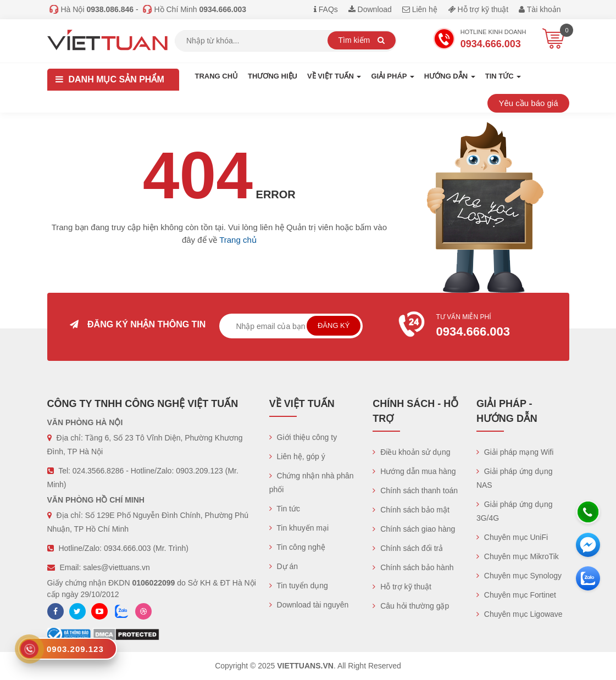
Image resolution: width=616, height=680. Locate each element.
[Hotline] (588, 512)
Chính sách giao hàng (414, 529)
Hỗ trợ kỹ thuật (478, 9)
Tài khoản (540, 9)
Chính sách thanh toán (415, 491)
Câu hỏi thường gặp (411, 606)
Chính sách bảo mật (411, 510)
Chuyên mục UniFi (512, 537)
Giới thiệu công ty (303, 437)
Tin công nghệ (297, 547)
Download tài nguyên (309, 605)
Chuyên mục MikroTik (518, 556)
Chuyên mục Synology (519, 576)
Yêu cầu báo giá (528, 103)
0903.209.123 (199, 471)
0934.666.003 (127, 548)
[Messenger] (588, 545)
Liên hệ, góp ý (297, 456)
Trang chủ (217, 76)
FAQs (326, 9)
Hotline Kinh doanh (480, 40)
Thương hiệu (273, 76)
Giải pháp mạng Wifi (515, 452)
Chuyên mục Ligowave (520, 614)
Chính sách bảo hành (413, 567)
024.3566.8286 (98, 471)
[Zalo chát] (588, 578)
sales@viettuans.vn (116, 567)
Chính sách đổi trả (408, 548)
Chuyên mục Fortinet (516, 595)
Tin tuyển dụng (299, 586)
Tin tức (285, 509)
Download (370, 9)
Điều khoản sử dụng (411, 452)
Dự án (284, 566)
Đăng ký (334, 325)
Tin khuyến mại (299, 528)
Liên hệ (420, 9)
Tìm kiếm (362, 40)
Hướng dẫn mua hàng (414, 471)
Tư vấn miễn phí (478, 327)
